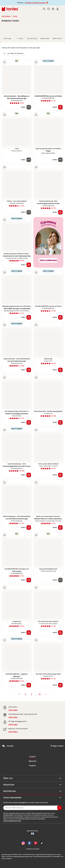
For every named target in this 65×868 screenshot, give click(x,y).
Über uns (32, 778)
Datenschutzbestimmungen (12, 821)
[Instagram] (23, 843)
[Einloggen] (57, 9)
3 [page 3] (32, 694)
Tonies (15, 16)
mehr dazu (13, 710)
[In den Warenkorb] (60, 107)
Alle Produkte (6, 16)
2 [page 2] (25, 694)
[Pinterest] (36, 843)
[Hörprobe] (5, 62)
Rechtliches (32, 791)
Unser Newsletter (32, 798)
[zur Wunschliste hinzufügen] (29, 62)
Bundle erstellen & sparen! (36, 3)
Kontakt (8, 746)
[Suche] (44, 9)
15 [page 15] (40, 694)
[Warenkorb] (53, 9)
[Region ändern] (57, 746)
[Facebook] (29, 843)
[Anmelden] (59, 808)
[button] (49, 9)
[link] (8, 30)
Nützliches (32, 785)
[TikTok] (41, 843)
